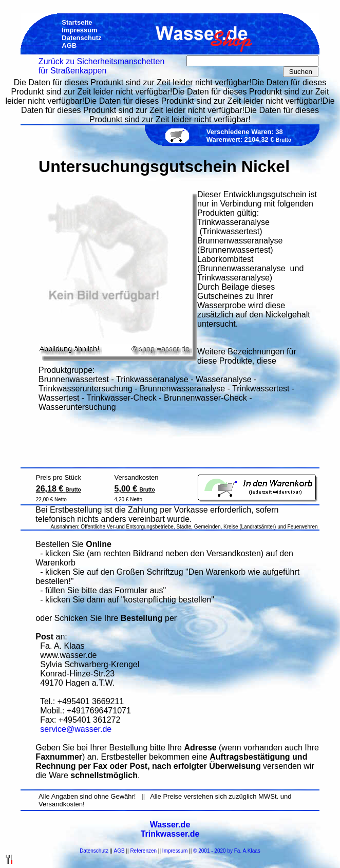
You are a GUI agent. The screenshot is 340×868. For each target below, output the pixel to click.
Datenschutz (94, 851)
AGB (119, 851)
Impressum (175, 851)
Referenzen (143, 851)
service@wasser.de (76, 729)
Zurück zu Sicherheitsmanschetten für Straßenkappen (101, 66)
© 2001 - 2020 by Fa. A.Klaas (227, 851)
